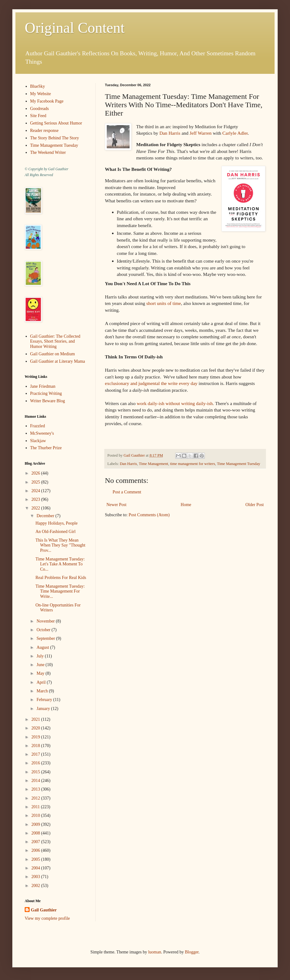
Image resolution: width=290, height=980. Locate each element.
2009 (36, 824)
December (46, 516)
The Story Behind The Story (55, 138)
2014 (36, 781)
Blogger (192, 952)
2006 (36, 850)
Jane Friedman (43, 386)
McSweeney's (42, 433)
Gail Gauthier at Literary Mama (58, 361)
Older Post (255, 505)
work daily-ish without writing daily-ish (174, 403)
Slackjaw (38, 441)
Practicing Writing (46, 393)
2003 (36, 877)
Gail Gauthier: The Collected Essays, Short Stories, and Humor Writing (55, 342)
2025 (36, 482)
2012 (36, 798)
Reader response (44, 131)
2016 (36, 763)
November (46, 621)
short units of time (164, 303)
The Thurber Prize (46, 448)
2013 (36, 789)
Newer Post (116, 505)
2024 (36, 491)
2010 (36, 815)
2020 (36, 728)
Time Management (153, 464)
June (41, 665)
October (44, 630)
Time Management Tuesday (238, 464)
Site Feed (38, 116)
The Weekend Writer (48, 152)
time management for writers (193, 464)
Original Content (75, 28)
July (41, 656)
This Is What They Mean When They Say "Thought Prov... (60, 545)
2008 (36, 833)
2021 (36, 719)
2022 (36, 508)
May (41, 673)
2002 (36, 886)
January (44, 709)
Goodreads (40, 109)
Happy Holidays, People (56, 523)
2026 (36, 473)
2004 (36, 868)
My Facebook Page (47, 101)
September (46, 638)
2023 (36, 499)
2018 (36, 746)
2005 (36, 859)
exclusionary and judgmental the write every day (151, 383)
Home (186, 505)
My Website (41, 94)
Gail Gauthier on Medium (53, 354)
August (43, 647)
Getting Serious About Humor (56, 123)
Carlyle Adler (235, 133)
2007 (36, 842)
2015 (36, 772)
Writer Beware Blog (48, 401)
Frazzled (38, 426)
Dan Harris (170, 133)
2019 (36, 737)
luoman (155, 952)
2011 (36, 807)
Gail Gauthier (44, 910)
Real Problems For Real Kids (61, 578)
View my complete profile (47, 918)
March (43, 691)
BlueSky (38, 86)
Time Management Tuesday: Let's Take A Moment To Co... (60, 564)
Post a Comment (127, 492)
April (41, 682)
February (45, 700)
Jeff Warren (201, 133)
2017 (36, 754)
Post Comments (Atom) (149, 515)
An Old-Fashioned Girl (56, 532)
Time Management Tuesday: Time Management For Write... (60, 591)
